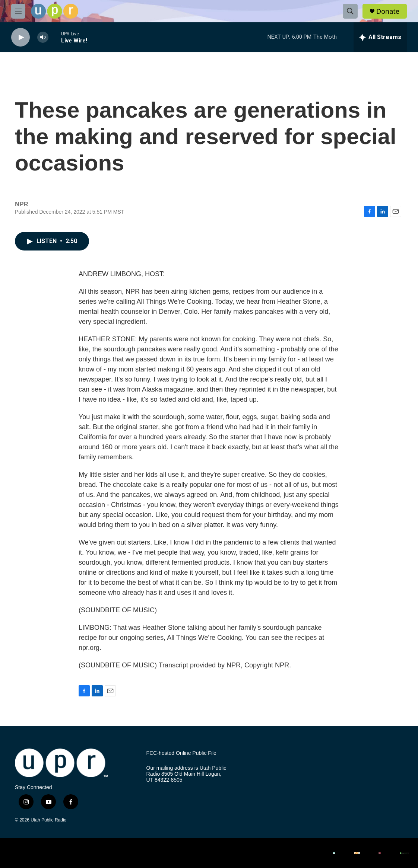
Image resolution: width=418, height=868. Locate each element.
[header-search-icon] (350, 11)
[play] (20, 37)
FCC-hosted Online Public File (181, 753)
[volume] (43, 37)
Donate (388, 11)
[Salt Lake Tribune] (380, 853)
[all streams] (380, 37)
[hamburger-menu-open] (18, 11)
